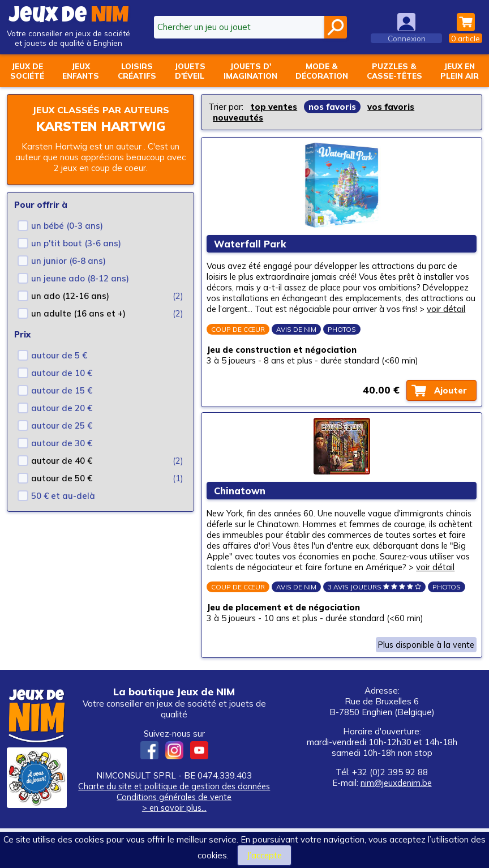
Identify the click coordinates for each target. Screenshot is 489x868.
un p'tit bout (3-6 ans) (76, 243)
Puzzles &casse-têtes (394, 71)
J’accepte (264, 855)
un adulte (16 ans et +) (78, 313)
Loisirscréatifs (137, 71)
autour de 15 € (62, 390)
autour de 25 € (62, 426)
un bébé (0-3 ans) (67, 226)
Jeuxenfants (81, 71)
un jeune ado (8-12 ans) (80, 278)
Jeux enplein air (460, 71)
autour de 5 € (59, 355)
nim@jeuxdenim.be (396, 822)
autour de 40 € (62, 461)
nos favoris (332, 107)
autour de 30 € (62, 443)
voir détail (269, 324)
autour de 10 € (62, 373)
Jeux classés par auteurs (101, 110)
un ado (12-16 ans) (70, 296)
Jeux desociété (27, 71)
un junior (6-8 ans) (68, 261)
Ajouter (449, 407)
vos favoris (391, 107)
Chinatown (241, 514)
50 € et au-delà (63, 496)
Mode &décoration (322, 71)
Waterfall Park (252, 247)
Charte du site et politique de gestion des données (174, 826)
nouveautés (238, 117)
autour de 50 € (62, 478)
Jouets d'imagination (250, 71)
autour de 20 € (62, 408)
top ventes (274, 107)
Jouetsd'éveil (190, 71)
